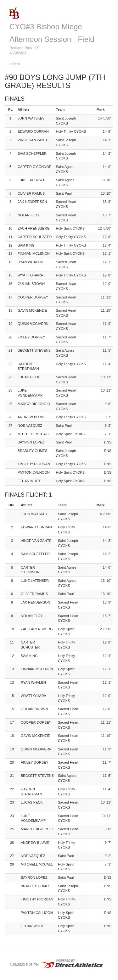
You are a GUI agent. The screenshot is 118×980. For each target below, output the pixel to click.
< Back (15, 64)
